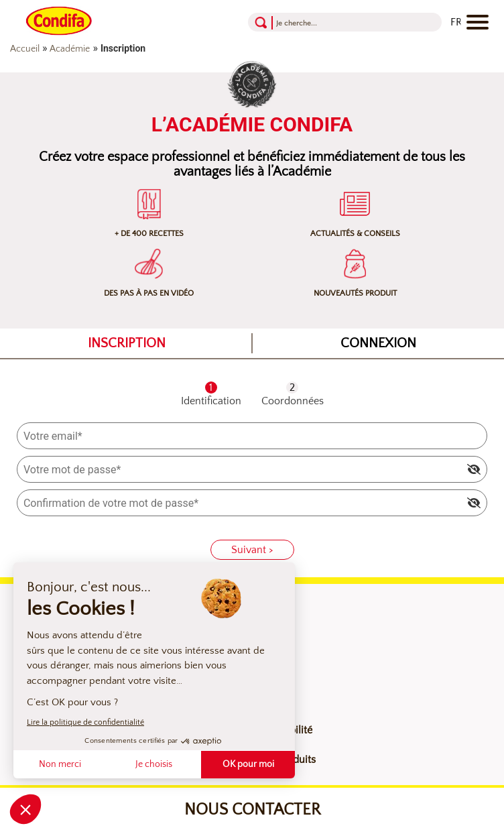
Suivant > (252, 550)
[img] (474, 469)
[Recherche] (327, 22)
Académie (70, 49)
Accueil (25, 49)
